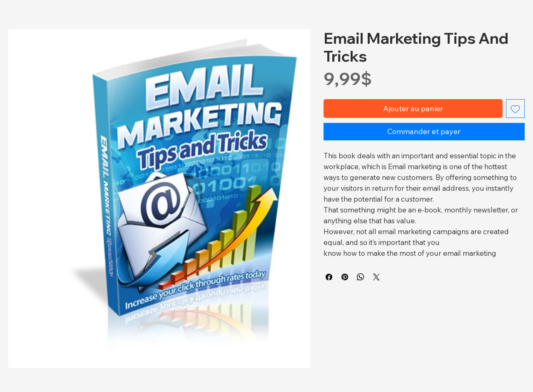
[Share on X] (376, 277)
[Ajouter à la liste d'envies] (515, 109)
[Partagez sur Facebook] (329, 277)
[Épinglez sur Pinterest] (345, 277)
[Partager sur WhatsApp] (361, 277)
